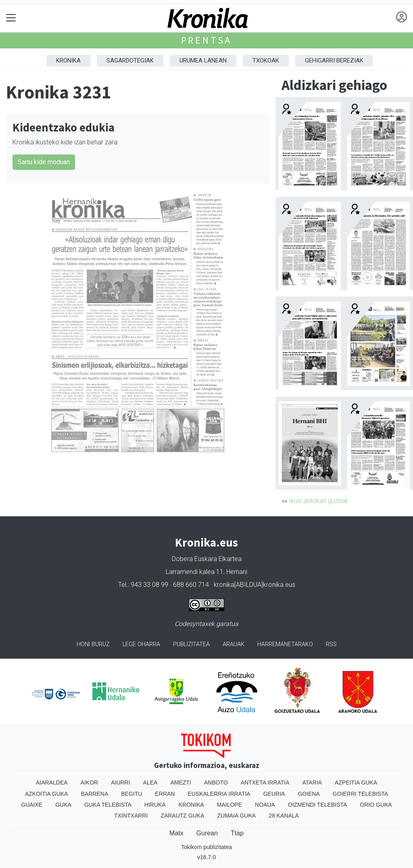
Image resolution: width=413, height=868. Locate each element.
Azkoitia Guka (47, 794)
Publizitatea (191, 644)
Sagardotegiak (130, 61)
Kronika (68, 61)
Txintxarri (131, 816)
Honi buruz (93, 644)
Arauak (234, 644)
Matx (176, 833)
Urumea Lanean (203, 61)
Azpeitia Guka (356, 782)
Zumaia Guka (236, 816)
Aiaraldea (52, 782)
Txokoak (266, 61)
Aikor (90, 782)
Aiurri (120, 782)
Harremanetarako (285, 644)
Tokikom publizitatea (206, 847)
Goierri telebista (360, 794)
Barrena (95, 794)
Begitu (131, 794)
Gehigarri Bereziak (334, 61)
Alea (150, 782)
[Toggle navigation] (11, 18)
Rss (331, 644)
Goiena (309, 794)
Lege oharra (141, 644)
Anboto (216, 782)
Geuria (274, 794)
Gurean (207, 833)
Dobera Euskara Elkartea (207, 559)
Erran (165, 794)
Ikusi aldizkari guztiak (318, 501)
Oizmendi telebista (318, 805)
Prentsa (207, 40)
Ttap (237, 833)
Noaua (265, 805)
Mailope (229, 805)
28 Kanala (284, 816)
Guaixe (32, 805)
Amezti (180, 782)
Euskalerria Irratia (219, 794)
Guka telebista (108, 805)
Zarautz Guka (182, 816)
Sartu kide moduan (44, 162)
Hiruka (155, 805)
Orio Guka (376, 805)
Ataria (312, 782)
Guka (63, 805)
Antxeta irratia (265, 782)
